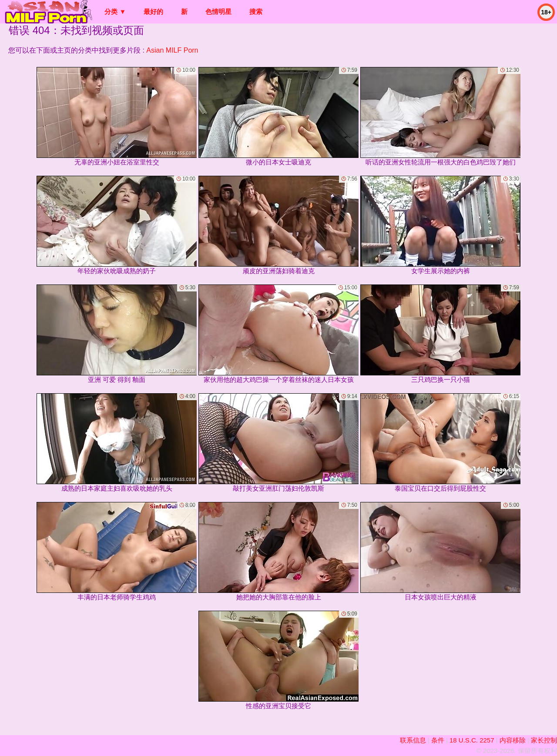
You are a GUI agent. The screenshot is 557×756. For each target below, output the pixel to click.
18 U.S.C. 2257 (472, 740)
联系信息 (413, 740)
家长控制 (544, 740)
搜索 (256, 12)
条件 (438, 740)
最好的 (153, 12)
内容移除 (513, 740)
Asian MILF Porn (172, 50)
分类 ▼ (115, 12)
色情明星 (218, 12)
